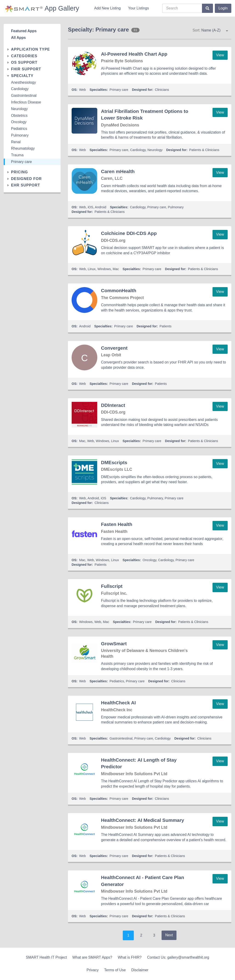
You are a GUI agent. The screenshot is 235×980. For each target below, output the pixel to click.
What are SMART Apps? (92, 957)
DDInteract (113, 405)
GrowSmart (114, 644)
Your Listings (138, 8)
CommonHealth (119, 290)
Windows (104, 269)
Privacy (92, 970)
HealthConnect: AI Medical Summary (143, 820)
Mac (116, 269)
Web (83, 90)
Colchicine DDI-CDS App (129, 233)
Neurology (19, 109)
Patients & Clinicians (204, 150)
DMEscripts (114, 462)
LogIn (223, 8)
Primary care (21, 162)
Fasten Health (117, 524)
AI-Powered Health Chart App (134, 54)
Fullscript (112, 586)
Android (101, 207)
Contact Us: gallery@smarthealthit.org (178, 957)
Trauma (17, 155)
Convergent (114, 348)
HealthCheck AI (118, 703)
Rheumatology (23, 148)
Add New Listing (107, 8)
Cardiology (20, 89)
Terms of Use (115, 970)
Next (169, 935)
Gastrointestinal (24, 96)
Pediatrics (19, 129)
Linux (92, 269)
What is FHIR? (130, 957)
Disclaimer (140, 970)
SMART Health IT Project (46, 957)
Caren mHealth (118, 171)
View (220, 55)
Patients (165, 326)
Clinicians (162, 90)
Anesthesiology (24, 82)
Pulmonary (20, 135)
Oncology (19, 122)
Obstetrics (19, 116)
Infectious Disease (26, 102)
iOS (90, 207)
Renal (16, 142)
